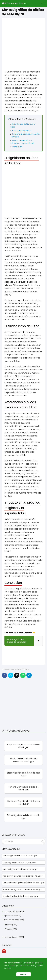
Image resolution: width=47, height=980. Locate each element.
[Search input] (22, 842)
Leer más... (8, 968)
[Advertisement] (23, 42)
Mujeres (9, 925)
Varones (9, 929)
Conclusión (17, 147)
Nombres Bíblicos (11, 920)
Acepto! (24, 974)
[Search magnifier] (43, 842)
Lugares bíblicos (10, 916)
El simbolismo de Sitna (22, 130)
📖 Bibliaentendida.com (15, 3)
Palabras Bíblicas (10, 937)
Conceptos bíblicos (12, 911)
